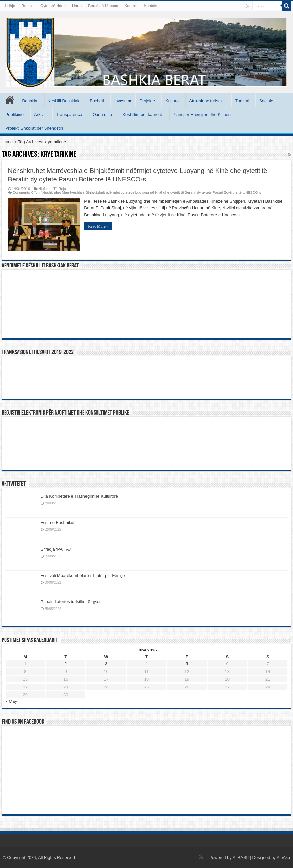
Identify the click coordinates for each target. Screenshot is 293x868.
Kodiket (131, 6)
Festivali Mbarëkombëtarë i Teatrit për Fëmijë (83, 575)
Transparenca (69, 114)
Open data (102, 114)
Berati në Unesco (103, 6)
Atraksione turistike (207, 101)
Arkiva (40, 114)
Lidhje (10, 6)
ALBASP (241, 857)
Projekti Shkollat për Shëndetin (34, 128)
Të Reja (60, 189)
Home (7, 142)
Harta (77, 6)
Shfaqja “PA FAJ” (59, 549)
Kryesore (10, 100)
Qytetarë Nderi (53, 6)
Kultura (172, 101)
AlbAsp (283, 857)
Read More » (99, 226)
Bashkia (30, 101)
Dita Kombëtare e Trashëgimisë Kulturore (79, 496)
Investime (123, 101)
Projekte (147, 101)
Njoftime (45, 189)
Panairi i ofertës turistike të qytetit (72, 602)
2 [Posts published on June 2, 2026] (66, 664)
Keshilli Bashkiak (64, 101)
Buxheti (97, 101)
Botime (28, 6)
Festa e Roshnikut (58, 522)
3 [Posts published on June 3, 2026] (106, 664)
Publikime (15, 114)
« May (11, 701)
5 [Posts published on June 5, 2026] (187, 664)
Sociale (266, 101)
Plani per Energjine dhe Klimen (202, 114)
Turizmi (242, 101)
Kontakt (151, 6)
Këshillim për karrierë (142, 114)
